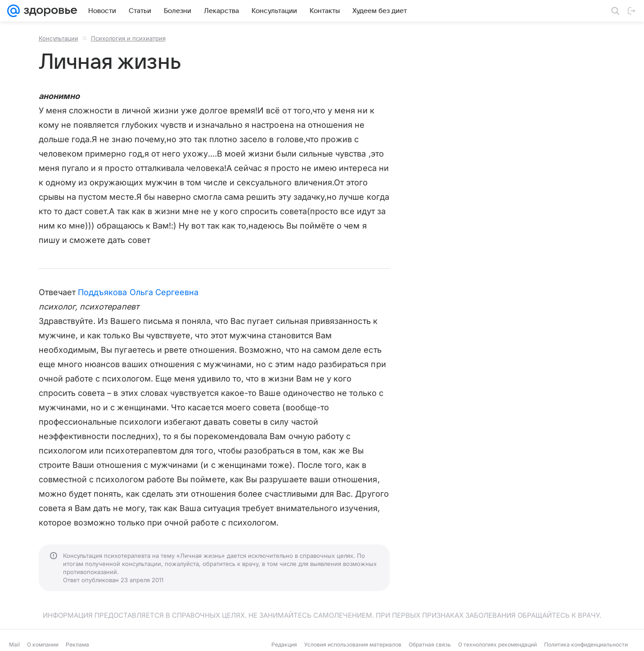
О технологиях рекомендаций (498, 644)
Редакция (284, 644)
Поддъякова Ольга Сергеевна (138, 292)
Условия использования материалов (353, 644)
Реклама (77, 644)
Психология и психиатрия (128, 38)
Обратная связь (430, 644)
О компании (43, 644)
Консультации (59, 38)
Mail (14, 644)
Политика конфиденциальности (586, 644)
